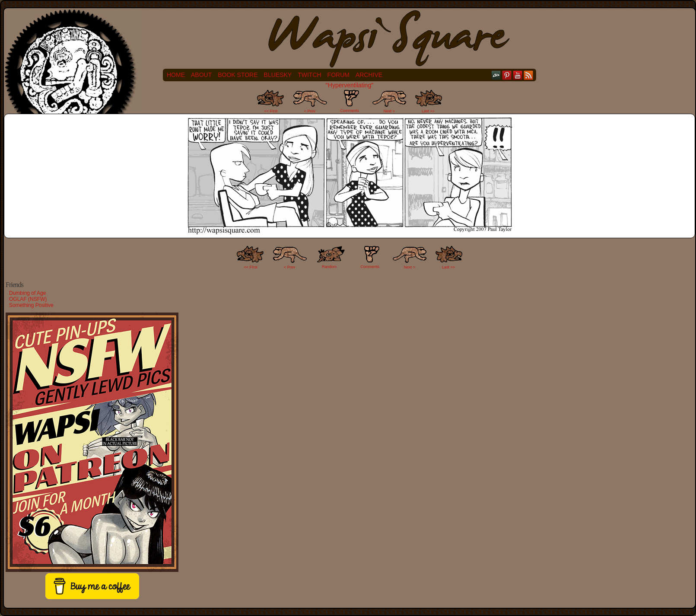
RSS (529, 75)
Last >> (428, 111)
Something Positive (31, 305)
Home (176, 75)
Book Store (238, 75)
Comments (350, 101)
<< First (271, 111)
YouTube (518, 75)
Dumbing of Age (27, 293)
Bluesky (278, 75)
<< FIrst (251, 267)
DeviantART (496, 75)
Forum (338, 75)
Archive (369, 75)
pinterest (507, 75)
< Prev (310, 111)
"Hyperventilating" (350, 85)
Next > (389, 111)
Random (329, 267)
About (201, 75)
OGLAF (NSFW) (28, 299)
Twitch (309, 75)
